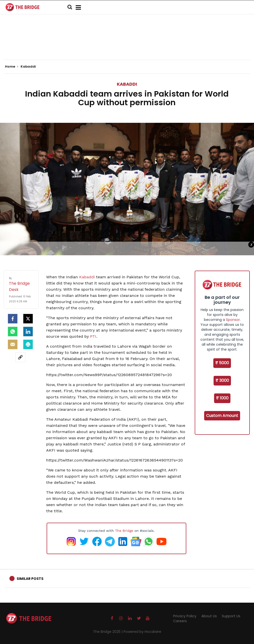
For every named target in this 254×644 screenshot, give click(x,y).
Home (12, 67)
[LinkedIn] (28, 332)
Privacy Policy (185, 616)
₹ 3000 (222, 380)
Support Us (231, 616)
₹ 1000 (222, 398)
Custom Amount (222, 416)
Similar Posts (30, 579)
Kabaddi (127, 84)
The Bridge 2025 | (108, 632)
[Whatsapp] (13, 332)
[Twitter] (28, 319)
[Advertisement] (127, 45)
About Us (209, 616)
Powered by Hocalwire (142, 632)
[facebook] (13, 319)
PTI (93, 336)
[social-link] (20, 357)
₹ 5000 (222, 363)
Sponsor (233, 320)
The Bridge (124, 531)
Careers (180, 621)
